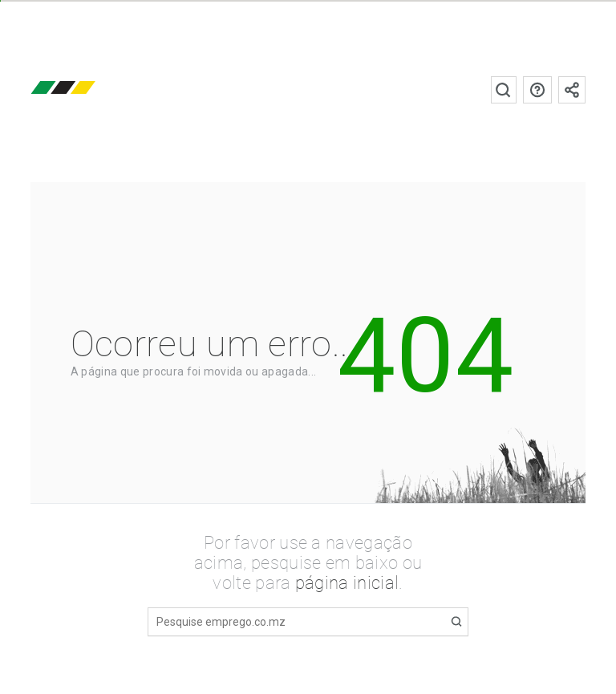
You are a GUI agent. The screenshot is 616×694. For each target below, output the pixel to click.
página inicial (347, 583)
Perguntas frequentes (537, 90)
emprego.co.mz (87, 89)
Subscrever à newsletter (572, 90)
